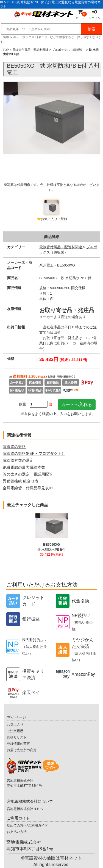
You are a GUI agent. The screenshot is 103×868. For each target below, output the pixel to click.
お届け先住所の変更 (22, 750)
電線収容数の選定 (18, 460)
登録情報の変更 (18, 744)
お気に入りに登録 (54, 219)
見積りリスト (17, 737)
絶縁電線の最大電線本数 (24, 467)
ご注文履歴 (15, 731)
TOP (6, 50)
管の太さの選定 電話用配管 (28, 474)
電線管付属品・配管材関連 (30, 50)
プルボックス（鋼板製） (69, 50)
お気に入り (15, 725)
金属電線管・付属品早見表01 (28, 488)
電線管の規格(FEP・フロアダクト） (34, 453)
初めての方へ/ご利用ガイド (27, 825)
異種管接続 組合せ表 (21, 481)
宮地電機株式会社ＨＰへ (25, 809)
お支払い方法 (17, 832)
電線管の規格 (14, 447)
